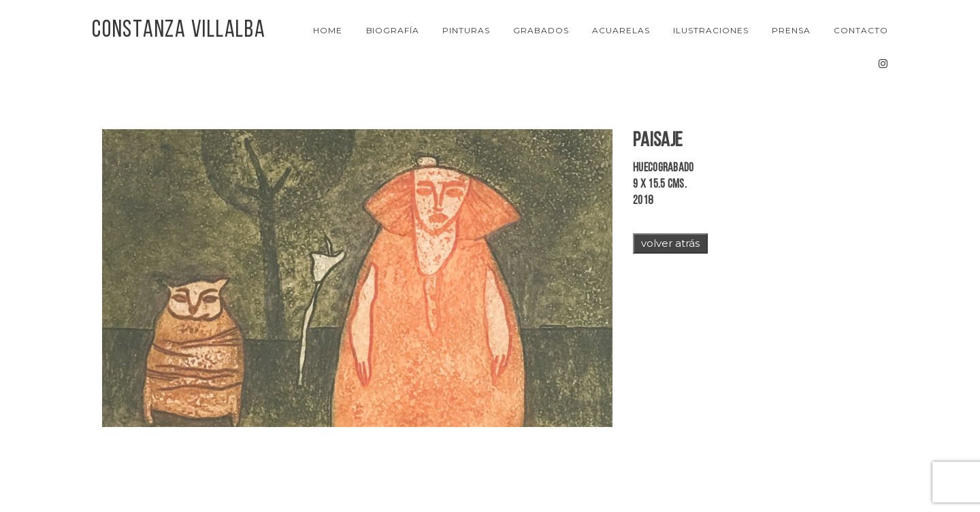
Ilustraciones (710, 30)
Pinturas (466, 30)
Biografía (393, 30)
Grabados (541, 30)
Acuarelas (621, 30)
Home (328, 30)
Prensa (791, 30)
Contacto (861, 30)
